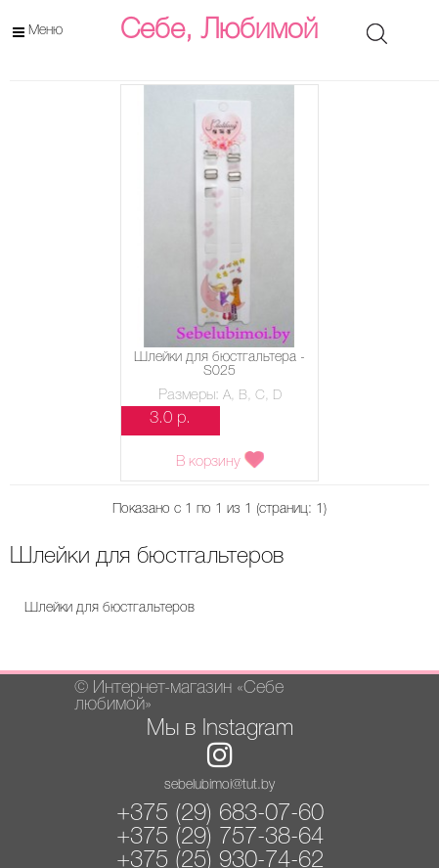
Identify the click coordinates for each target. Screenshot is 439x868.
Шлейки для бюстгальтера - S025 (219, 365)
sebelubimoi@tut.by (219, 785)
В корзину (220, 460)
